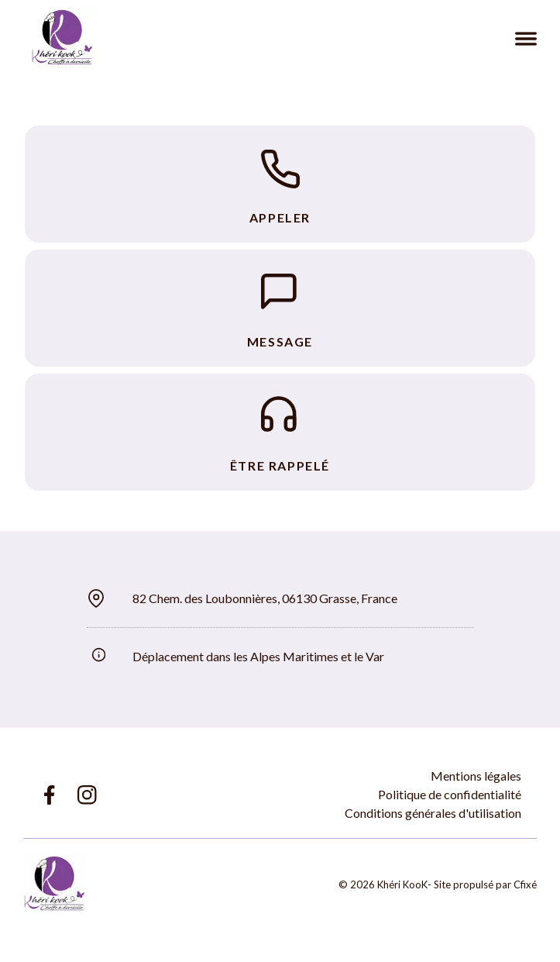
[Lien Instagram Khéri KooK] (87, 795)
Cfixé (525, 884)
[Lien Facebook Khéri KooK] (48, 795)
